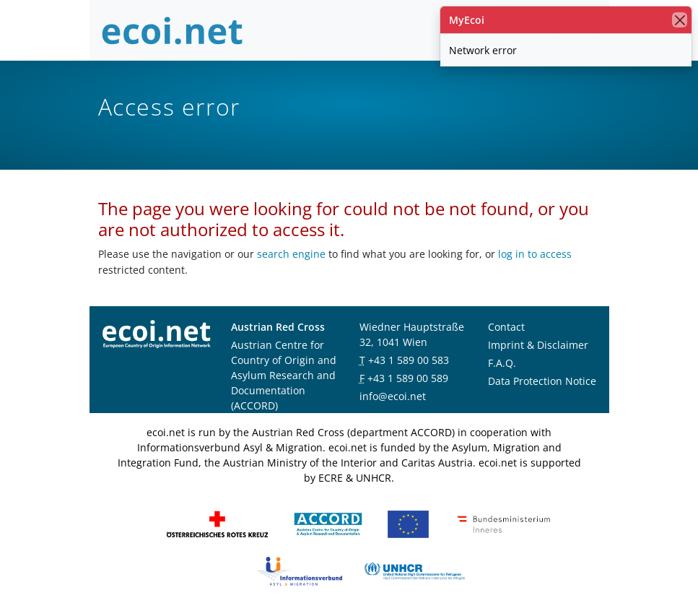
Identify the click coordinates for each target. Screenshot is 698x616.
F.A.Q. (502, 363)
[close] (680, 20)
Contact (506, 327)
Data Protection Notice (542, 381)
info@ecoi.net (393, 396)
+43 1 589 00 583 (409, 360)
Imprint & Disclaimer (538, 345)
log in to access (535, 254)
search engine (291, 254)
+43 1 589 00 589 (408, 378)
